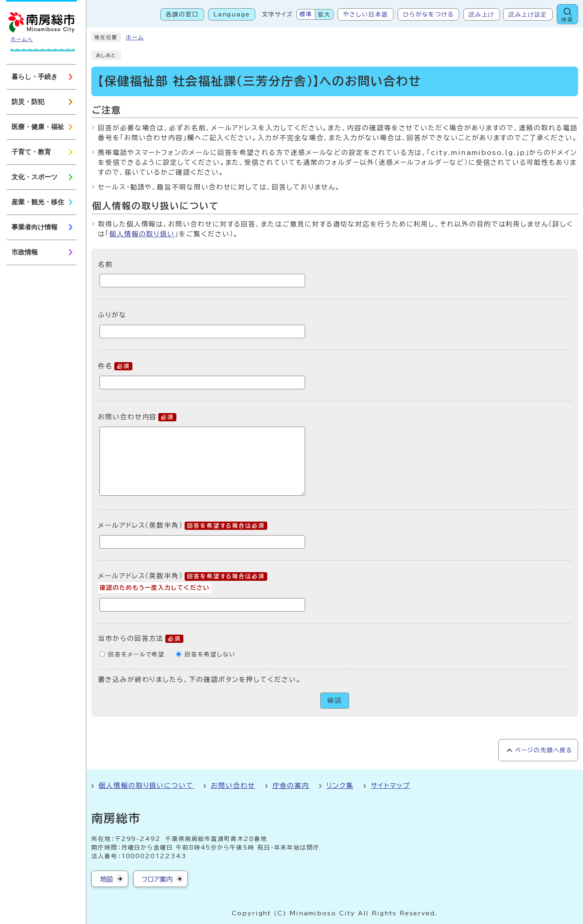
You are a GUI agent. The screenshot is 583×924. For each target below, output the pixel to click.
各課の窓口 (182, 14)
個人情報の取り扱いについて (146, 785)
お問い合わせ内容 (137, 417)
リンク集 (340, 785)
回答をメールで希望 (136, 654)
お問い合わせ (233, 785)
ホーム (135, 37)
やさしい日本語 (365, 14)
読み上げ (482, 14)
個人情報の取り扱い (142, 234)
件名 (115, 366)
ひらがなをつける (428, 14)
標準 (306, 14)
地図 (106, 879)
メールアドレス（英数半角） (183, 525)
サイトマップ (391, 785)
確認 (335, 700)
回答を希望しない (210, 654)
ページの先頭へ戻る (544, 750)
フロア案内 (157, 879)
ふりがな (112, 315)
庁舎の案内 (291, 785)
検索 (567, 20)
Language (232, 14)
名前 (105, 264)
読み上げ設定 (528, 14)
